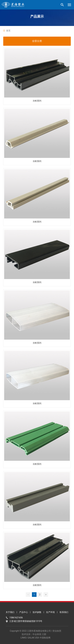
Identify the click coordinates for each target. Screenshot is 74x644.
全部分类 (37, 41)
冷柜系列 (37, 101)
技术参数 (37, 612)
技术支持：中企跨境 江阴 (34, 634)
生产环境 (50, 612)
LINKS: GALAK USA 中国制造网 (35, 638)
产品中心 (24, 612)
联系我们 (64, 612)
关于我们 (10, 612)
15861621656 (16, 618)
